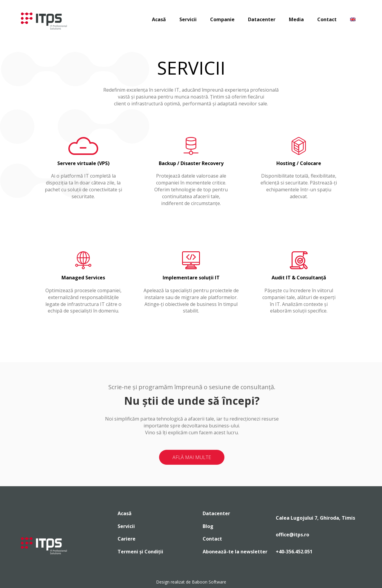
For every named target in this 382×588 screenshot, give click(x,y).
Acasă (159, 19)
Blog (208, 526)
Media (296, 19)
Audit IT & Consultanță (299, 278)
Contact (327, 19)
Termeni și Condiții (140, 552)
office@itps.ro (292, 535)
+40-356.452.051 (294, 552)
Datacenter (262, 19)
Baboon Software (209, 582)
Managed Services (83, 278)
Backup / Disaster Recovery (191, 163)
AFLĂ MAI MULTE (192, 457)
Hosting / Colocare (299, 163)
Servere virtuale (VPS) (83, 163)
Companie (222, 19)
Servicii (188, 19)
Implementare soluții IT (191, 278)
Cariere (127, 539)
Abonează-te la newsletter (235, 552)
